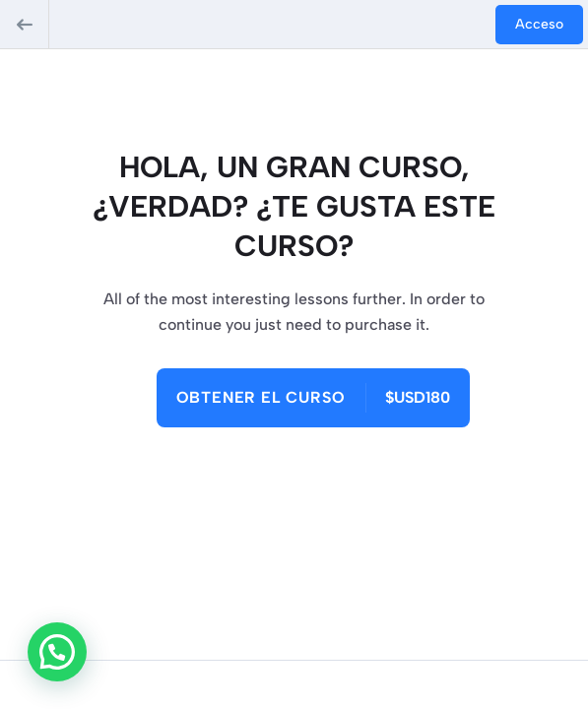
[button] (57, 652)
